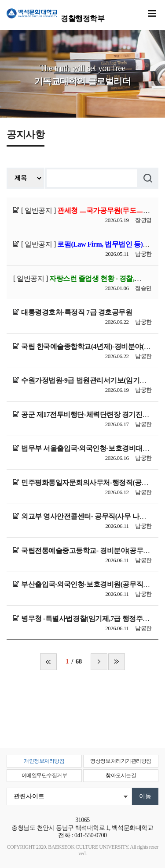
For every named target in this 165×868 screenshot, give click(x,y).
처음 (48, 662)
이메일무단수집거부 (44, 775)
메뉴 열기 (152, 14)
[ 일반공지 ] (86, 210)
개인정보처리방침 (44, 761)
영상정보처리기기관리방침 (121, 761)
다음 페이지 (99, 662)
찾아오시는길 (121, 775)
